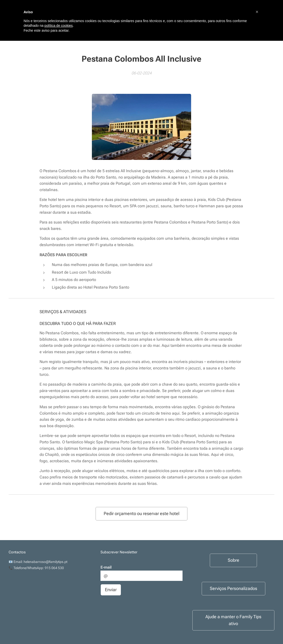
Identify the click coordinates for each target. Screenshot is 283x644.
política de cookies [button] (59, 26)
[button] (257, 12)
